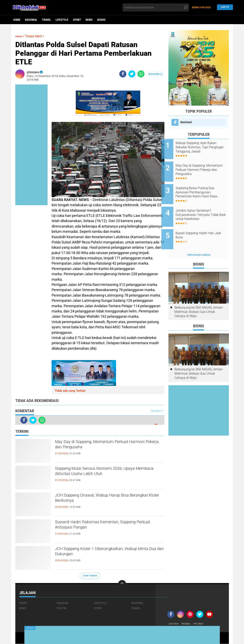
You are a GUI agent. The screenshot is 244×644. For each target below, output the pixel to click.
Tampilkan (157, 411)
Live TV (224, 7)
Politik (61, 608)
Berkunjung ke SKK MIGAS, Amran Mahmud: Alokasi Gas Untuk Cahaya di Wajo (199, 301)
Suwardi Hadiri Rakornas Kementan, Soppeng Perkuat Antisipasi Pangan (106, 526)
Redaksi (188, 624)
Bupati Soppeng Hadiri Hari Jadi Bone (202, 226)
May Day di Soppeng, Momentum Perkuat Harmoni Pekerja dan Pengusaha (102, 446)
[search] (156, 7)
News (89, 20)
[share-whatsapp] (141, 74)
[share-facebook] (123, 74)
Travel (46, 20)
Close (30, 628)
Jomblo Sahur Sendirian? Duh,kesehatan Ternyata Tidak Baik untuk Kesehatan (204, 208)
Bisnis (101, 20)
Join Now (174, 624)
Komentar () (155, 74)
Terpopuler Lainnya (199, 244)
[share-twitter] (132, 74)
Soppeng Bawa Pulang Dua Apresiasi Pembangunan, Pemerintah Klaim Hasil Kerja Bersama (203, 188)
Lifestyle (62, 20)
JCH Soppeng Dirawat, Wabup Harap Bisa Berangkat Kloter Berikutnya (102, 499)
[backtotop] (122, 584)
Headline (63, 603)
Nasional (31, 20)
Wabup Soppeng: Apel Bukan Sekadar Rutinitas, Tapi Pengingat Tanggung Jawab (203, 147)
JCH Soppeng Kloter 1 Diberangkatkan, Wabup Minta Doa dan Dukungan (107, 553)
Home (17, 20)
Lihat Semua (90, 576)
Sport (77, 20)
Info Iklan (201, 624)
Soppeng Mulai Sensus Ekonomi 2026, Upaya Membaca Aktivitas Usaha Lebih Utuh (106, 472)
